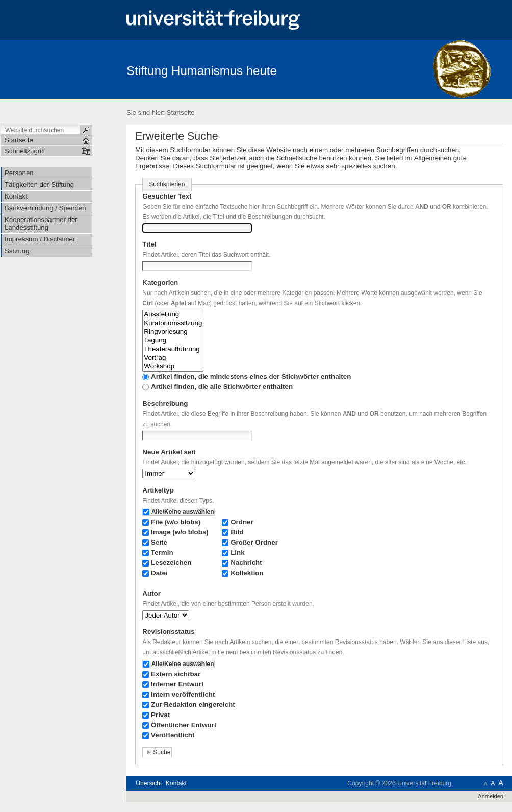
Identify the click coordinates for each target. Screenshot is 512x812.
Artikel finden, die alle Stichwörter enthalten (222, 387)
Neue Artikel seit (169, 452)
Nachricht (246, 563)
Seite (159, 542)
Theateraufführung (173, 349)
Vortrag (173, 358)
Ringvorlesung (173, 332)
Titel (149, 244)
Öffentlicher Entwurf (184, 725)
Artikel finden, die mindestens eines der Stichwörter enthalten (251, 376)
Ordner (242, 522)
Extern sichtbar (176, 674)
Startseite (181, 113)
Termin (162, 552)
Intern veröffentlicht (183, 694)
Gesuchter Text (167, 196)
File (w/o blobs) (176, 522)
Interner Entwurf (177, 684)
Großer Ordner (254, 542)
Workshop (173, 367)
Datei (159, 573)
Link (237, 552)
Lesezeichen (171, 563)
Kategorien (160, 282)
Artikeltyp (158, 490)
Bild (237, 532)
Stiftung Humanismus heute (202, 71)
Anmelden (491, 796)
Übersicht (149, 783)
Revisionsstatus (168, 632)
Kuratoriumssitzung (173, 323)
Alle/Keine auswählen (183, 512)
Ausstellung (173, 315)
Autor (151, 593)
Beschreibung (165, 403)
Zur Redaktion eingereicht (193, 705)
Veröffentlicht (173, 735)
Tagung (173, 341)
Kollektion (247, 573)
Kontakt (176, 783)
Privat (160, 715)
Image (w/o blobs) (180, 532)
